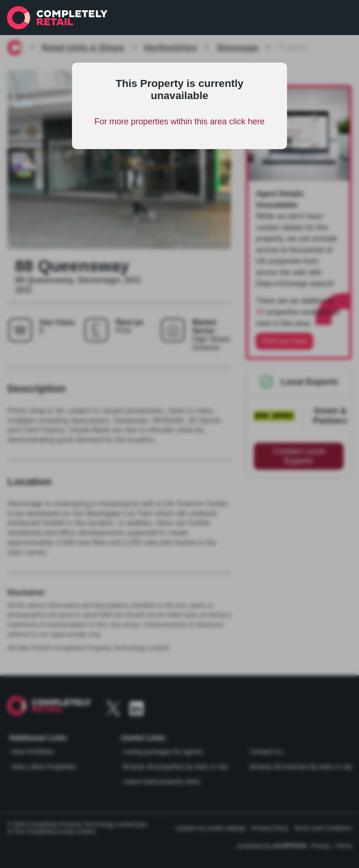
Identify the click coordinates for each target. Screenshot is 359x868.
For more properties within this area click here (179, 122)
